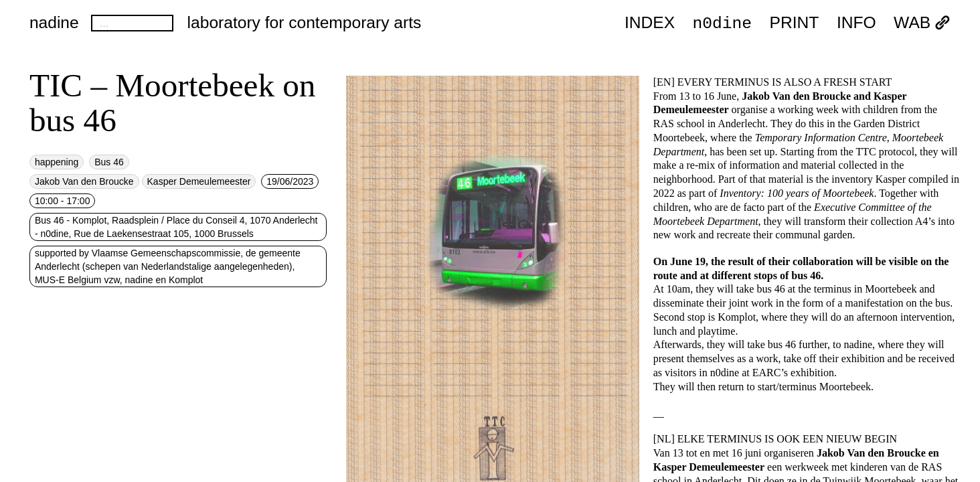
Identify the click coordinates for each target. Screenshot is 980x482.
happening (57, 162)
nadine (54, 22)
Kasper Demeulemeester (199, 181)
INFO (856, 23)
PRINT (795, 23)
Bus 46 (109, 162)
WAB (922, 23)
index (650, 23)
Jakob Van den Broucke (84, 181)
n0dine (722, 22)
